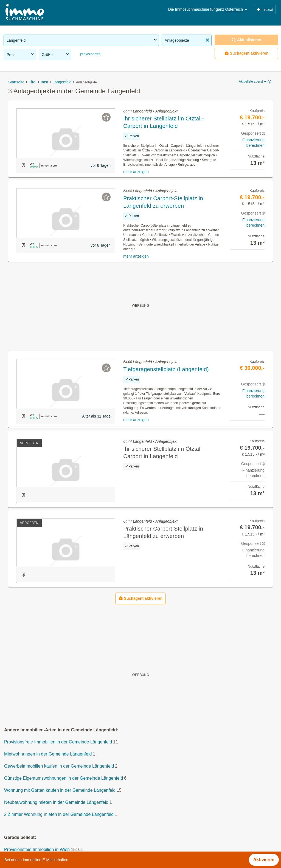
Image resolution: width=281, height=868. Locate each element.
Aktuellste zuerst (253, 81)
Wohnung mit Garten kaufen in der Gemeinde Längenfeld (60, 790)
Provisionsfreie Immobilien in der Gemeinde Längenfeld (58, 742)
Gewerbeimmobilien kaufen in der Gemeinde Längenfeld (59, 766)
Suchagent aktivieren (247, 53)
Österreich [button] (237, 9)
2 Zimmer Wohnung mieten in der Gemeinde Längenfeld (59, 814)
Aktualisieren (246, 40)
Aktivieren (264, 860)
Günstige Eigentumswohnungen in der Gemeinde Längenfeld (64, 778)
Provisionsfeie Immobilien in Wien (37, 849)
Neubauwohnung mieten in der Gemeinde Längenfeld (56, 802)
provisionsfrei (90, 54)
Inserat (265, 10)
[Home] (25, 13)
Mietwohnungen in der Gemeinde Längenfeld (48, 754)
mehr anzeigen (136, 172)
